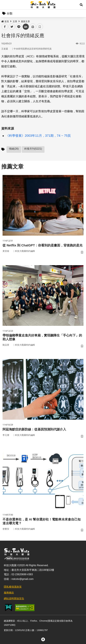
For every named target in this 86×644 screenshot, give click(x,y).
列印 (33, 27)
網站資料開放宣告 (14, 599)
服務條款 (9, 593)
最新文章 (25, 21)
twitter (12, 27)
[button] (81, 5)
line (18, 27)
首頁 (5, 21)
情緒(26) (14, 149)
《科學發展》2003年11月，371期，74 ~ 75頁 (38, 136)
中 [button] (26, 27)
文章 (15, 21)
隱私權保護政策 (13, 587)
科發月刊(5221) (33, 149)
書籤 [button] (40, 27)
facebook (5, 27)
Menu (5, 5)
